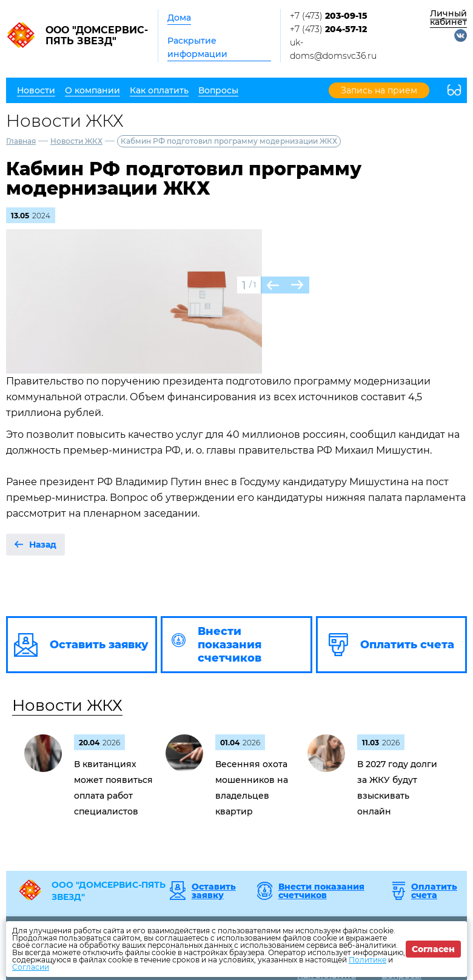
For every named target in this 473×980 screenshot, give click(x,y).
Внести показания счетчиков (321, 891)
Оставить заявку (214, 891)
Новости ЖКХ (76, 141)
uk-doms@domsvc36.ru (333, 49)
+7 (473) (329, 16)
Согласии (31, 967)
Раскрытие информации (197, 47)
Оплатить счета (434, 891)
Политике (367, 960)
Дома (179, 18)
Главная (21, 141)
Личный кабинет (448, 18)
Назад (43, 545)
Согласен (433, 949)
